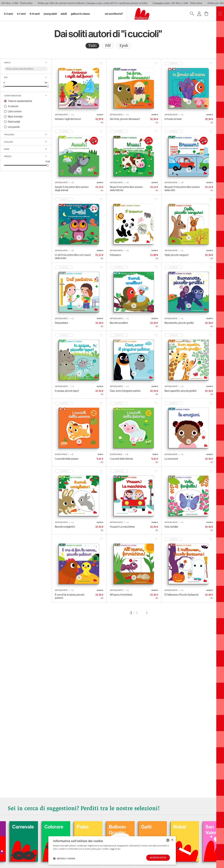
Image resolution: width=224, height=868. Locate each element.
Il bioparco (115, 255)
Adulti (64, 14)
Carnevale (39, 827)
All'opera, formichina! (121, 595)
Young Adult (50, 14)
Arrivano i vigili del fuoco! (68, 119)
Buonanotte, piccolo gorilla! (179, 323)
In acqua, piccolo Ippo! (67, 391)
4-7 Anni (21, 14)
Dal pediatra (61, 323)
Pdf (108, 46)
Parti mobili (14, 122)
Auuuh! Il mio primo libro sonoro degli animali (72, 189)
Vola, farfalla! (171, 527)
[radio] (92, 46)
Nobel (195, 827)
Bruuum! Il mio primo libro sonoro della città (182, 189)
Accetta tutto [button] (158, 858)
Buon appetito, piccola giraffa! (181, 391)
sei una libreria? (114, 14)
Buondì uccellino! (119, 323)
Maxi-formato (15, 117)
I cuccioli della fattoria (121, 459)
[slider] (4, 86)
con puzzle (14, 127)
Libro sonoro (15, 111)
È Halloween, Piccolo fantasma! (182, 595)
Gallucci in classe (80, 14)
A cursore (13, 106)
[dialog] (112, 850)
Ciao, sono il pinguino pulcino (125, 391)
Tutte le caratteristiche (20, 101)
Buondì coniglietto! (65, 527)
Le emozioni (171, 459)
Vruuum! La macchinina (122, 527)
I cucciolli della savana (67, 459)
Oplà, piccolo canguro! (177, 255)
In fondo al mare (173, 119)
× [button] (172, 840)
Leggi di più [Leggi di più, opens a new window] (115, 849)
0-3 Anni (8, 14)
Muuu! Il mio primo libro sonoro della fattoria (126, 189)
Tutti (92, 46)
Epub (124, 46)
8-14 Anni (35, 14)
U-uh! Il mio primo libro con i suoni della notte (73, 256)
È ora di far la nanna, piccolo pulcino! (70, 596)
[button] (64, 858)
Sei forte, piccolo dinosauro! (125, 119)
